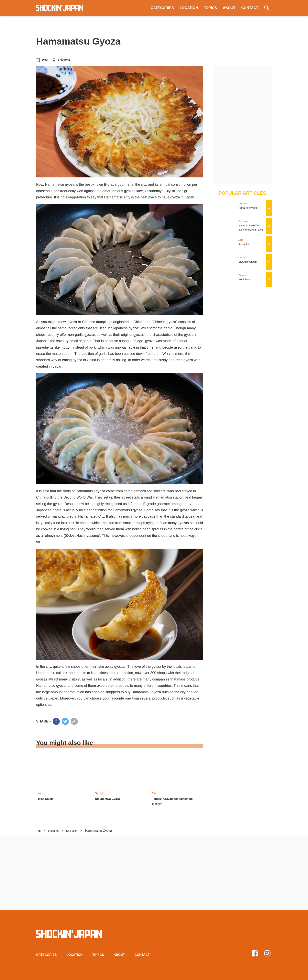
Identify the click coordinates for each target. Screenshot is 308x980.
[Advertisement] (242, 125)
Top (39, 830)
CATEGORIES (162, 8)
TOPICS (210, 8)
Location (55, 830)
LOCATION (189, 8)
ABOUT (229, 8)
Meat (45, 60)
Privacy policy (127, 976)
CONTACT (250, 8)
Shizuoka (64, 60)
